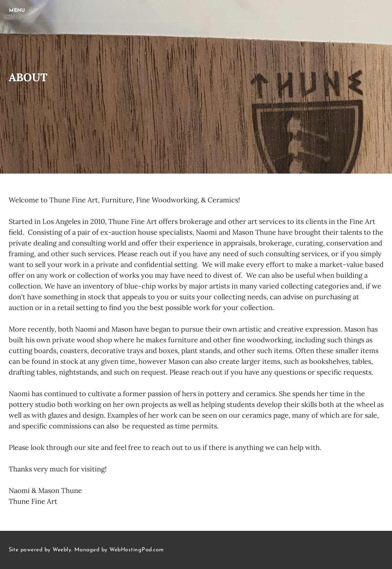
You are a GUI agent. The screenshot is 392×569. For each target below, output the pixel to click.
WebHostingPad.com (136, 550)
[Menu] (17, 10)
